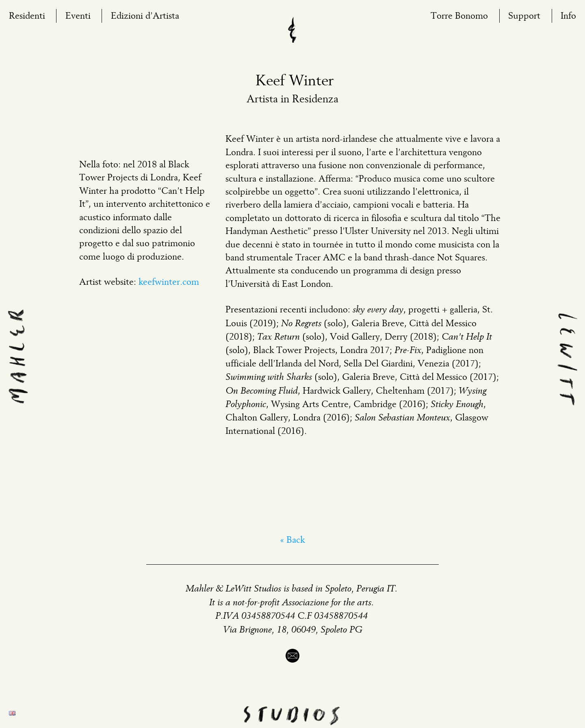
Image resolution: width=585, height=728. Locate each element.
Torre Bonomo (459, 16)
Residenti (27, 16)
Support (524, 16)
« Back (292, 540)
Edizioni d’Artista (145, 16)
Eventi (78, 16)
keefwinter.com (169, 282)
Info (568, 16)
